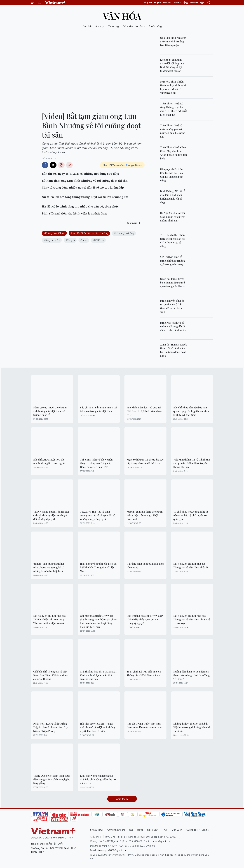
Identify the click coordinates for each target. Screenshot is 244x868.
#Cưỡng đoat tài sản (54, 233)
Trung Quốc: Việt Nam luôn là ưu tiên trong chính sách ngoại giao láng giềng (52, 779)
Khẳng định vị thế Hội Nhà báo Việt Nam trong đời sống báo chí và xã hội (192, 727)
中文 (186, 3)
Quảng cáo (192, 830)
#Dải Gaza (98, 240)
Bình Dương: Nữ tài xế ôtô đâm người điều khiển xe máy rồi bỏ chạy (172, 197)
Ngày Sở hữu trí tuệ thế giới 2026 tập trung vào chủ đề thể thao (145, 461)
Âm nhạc (100, 26)
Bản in (61, 165)
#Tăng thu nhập (52, 240)
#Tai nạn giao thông (124, 233)
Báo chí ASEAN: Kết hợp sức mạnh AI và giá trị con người (49, 461)
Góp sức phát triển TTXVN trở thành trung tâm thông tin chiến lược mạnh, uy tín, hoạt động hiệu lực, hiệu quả (99, 621)
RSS (131, 830)
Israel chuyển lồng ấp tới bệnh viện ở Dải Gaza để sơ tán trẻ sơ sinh (172, 306)
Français (167, 3)
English (158, 3)
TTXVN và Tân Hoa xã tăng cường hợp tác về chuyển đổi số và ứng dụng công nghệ (98, 515)
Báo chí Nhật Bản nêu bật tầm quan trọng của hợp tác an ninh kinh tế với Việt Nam (191, 411)
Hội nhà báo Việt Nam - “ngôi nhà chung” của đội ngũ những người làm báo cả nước (97, 727)
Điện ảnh (87, 26)
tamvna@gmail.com (161, 841)
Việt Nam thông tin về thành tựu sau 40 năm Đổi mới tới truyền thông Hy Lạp (192, 463)
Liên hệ (205, 830)
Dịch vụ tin (177, 830)
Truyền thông (155, 26)
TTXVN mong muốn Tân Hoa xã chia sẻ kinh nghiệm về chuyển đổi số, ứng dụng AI (51, 515)
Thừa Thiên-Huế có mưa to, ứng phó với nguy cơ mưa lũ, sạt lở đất (172, 131)
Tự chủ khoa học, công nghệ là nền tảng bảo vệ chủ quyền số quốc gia (191, 515)
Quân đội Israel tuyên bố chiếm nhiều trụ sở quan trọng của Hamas (173, 282)
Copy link (69, 165)
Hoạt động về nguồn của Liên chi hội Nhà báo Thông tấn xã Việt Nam (99, 567)
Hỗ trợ (140, 830)
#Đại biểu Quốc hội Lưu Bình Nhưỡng (89, 233)
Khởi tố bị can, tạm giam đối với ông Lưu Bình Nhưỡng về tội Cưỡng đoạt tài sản (172, 65)
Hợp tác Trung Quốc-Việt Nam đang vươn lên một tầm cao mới (144, 725)
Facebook (45, 165)
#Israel (84, 240)
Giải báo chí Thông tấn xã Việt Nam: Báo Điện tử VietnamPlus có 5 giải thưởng (50, 675)
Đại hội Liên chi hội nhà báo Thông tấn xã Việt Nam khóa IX (191, 565)
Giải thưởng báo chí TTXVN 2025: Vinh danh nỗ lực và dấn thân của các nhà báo (99, 675)
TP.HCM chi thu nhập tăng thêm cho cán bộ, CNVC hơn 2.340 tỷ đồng (173, 241)
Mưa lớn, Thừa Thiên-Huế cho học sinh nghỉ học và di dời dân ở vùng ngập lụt (173, 87)
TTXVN (165, 830)
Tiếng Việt (147, 3)
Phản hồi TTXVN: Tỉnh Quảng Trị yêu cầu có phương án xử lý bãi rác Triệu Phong (50, 727)
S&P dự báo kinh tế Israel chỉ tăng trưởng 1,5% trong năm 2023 (172, 261)
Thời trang (114, 26)
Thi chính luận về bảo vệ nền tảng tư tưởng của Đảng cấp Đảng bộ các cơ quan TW (96, 463)
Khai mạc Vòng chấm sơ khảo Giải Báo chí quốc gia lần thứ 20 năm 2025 (98, 779)
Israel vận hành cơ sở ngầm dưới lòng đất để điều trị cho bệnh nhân (173, 326)
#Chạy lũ (70, 240)
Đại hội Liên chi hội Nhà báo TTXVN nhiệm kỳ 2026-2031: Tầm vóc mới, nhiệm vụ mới (49, 619)
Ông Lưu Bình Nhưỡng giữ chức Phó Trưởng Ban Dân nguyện (173, 41)
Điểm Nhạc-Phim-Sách (134, 26)
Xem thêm (122, 799)
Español (177, 3)
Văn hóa (122, 16)
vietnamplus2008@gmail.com (112, 850)
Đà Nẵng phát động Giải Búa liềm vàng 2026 (145, 565)
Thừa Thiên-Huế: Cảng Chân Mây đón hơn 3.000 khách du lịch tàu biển (173, 153)
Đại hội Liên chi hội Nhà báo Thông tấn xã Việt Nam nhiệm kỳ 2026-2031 (192, 619)
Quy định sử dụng (116, 830)
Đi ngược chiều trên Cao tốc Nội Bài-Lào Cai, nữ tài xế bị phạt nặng (172, 175)
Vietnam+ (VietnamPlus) (56, 3)
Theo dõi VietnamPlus (114, 165)
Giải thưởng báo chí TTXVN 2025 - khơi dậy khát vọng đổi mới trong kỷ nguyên (145, 619)
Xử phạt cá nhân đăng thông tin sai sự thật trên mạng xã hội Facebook (145, 515)
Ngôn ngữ (152, 830)
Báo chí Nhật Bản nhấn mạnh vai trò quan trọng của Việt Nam (99, 409)
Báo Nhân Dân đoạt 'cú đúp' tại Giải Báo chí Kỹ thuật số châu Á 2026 (144, 411)
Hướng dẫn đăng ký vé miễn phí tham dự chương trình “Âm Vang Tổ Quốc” (192, 675)
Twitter (53, 165)
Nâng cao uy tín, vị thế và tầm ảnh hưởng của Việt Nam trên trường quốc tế (50, 411)
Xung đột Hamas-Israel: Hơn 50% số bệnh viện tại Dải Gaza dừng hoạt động (174, 350)
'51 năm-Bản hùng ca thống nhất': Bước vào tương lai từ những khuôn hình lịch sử (49, 567)
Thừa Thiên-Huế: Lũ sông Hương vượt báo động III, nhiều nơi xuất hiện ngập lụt (174, 109)
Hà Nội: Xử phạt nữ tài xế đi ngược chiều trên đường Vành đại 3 (173, 217)
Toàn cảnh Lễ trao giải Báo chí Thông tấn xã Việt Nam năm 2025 (145, 673)
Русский (194, 3)
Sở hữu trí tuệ (97, 830)
